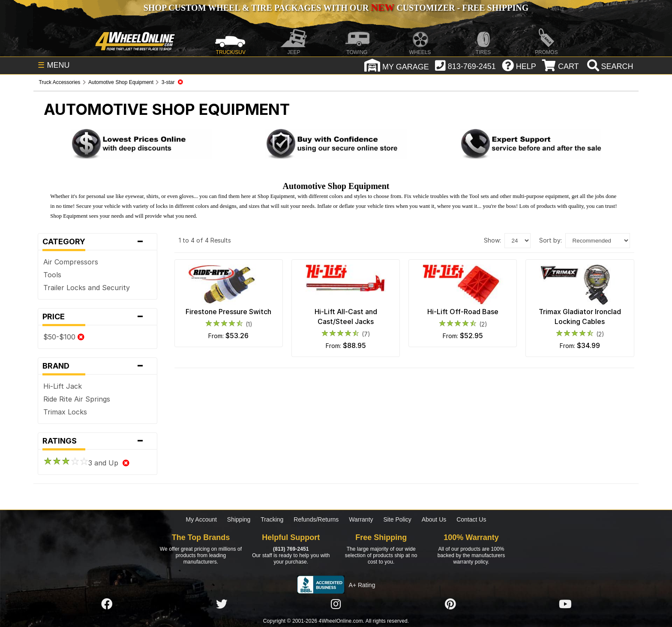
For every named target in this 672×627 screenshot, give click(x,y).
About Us (434, 519)
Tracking (272, 519)
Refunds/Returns (316, 519)
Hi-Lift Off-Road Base (463, 312)
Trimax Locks (65, 412)
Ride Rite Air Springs (77, 399)
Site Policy (397, 519)
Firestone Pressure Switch (228, 312)
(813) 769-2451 (291, 549)
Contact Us (471, 519)
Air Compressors (71, 262)
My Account (201, 519)
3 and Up (86, 463)
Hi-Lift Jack (63, 386)
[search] (609, 66)
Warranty (361, 519)
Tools (52, 275)
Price (97, 317)
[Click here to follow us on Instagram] (336, 604)
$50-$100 (64, 337)
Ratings (97, 441)
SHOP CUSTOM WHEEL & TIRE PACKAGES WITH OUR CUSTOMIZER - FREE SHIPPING (336, 8)
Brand (97, 366)
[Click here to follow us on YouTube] (565, 604)
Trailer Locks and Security (87, 288)
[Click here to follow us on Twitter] (222, 604)
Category (97, 242)
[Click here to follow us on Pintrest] (450, 604)
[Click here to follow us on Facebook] (107, 604)
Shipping (239, 519)
